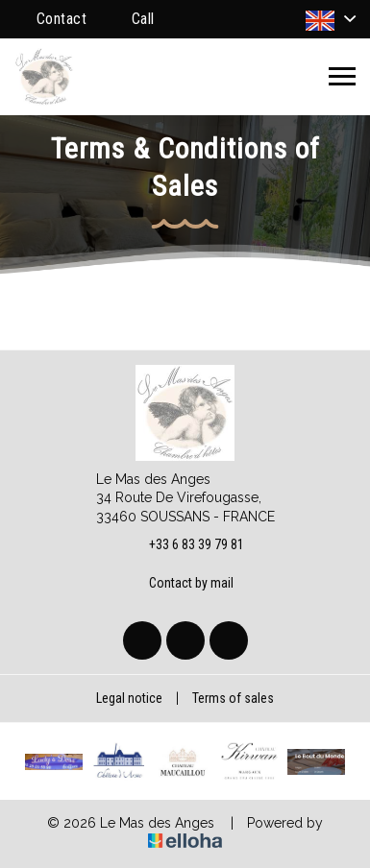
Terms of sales (233, 698)
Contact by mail (180, 583)
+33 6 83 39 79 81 (185, 545)
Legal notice (129, 698)
